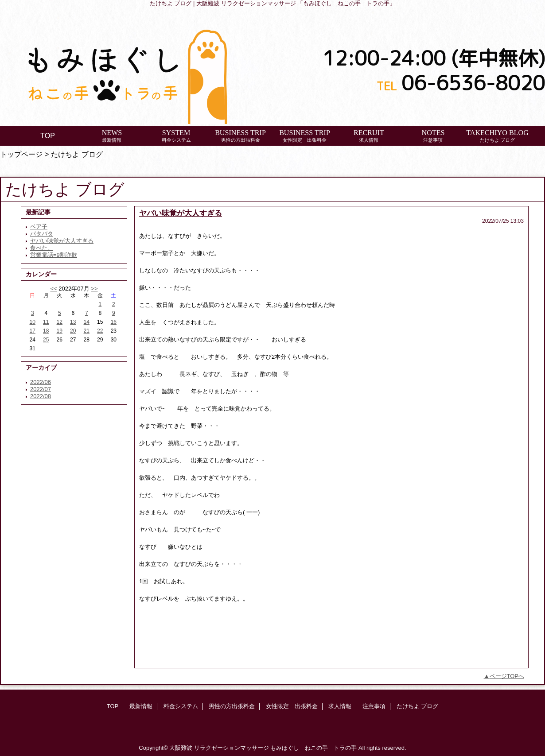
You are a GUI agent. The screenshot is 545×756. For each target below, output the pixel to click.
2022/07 (41, 389)
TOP (48, 136)
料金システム (181, 706)
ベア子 (39, 227)
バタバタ (42, 234)
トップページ (21, 154)
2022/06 (41, 382)
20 (73, 331)
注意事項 (374, 706)
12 (60, 322)
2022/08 (41, 396)
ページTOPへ (507, 676)
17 (33, 331)
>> (94, 289)
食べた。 (42, 248)
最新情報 (141, 706)
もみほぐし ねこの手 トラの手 (313, 748)
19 (60, 331)
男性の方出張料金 (232, 706)
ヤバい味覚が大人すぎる (62, 241)
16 (114, 322)
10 (33, 322)
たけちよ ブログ (418, 706)
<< (53, 289)
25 (46, 340)
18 (46, 331)
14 (87, 322)
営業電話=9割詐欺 (54, 255)
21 (87, 331)
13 (73, 322)
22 (100, 331)
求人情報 (340, 706)
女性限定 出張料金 (292, 706)
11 (46, 322)
